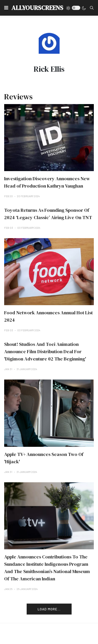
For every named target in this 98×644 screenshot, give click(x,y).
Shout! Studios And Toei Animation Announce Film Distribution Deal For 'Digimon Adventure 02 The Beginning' (45, 351)
